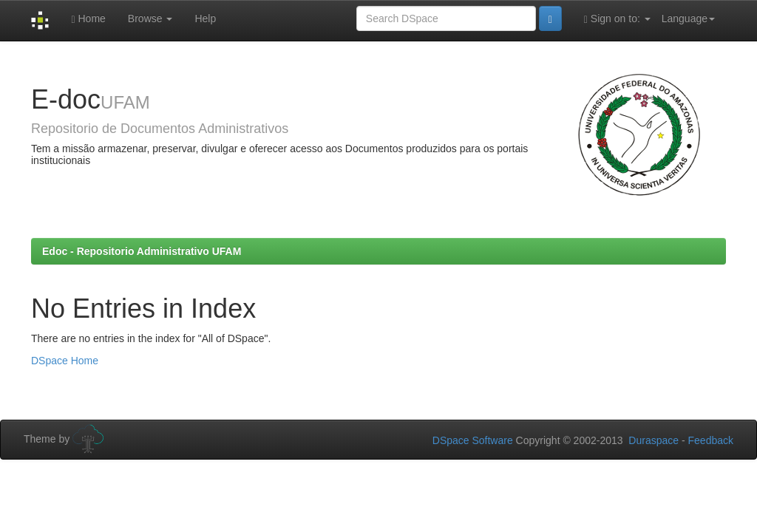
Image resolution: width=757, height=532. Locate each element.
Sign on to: (617, 19)
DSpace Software (473, 440)
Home (88, 19)
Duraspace (654, 440)
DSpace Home (65, 361)
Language (688, 18)
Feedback (711, 440)
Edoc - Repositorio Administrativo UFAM (142, 251)
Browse (150, 18)
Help (205, 18)
